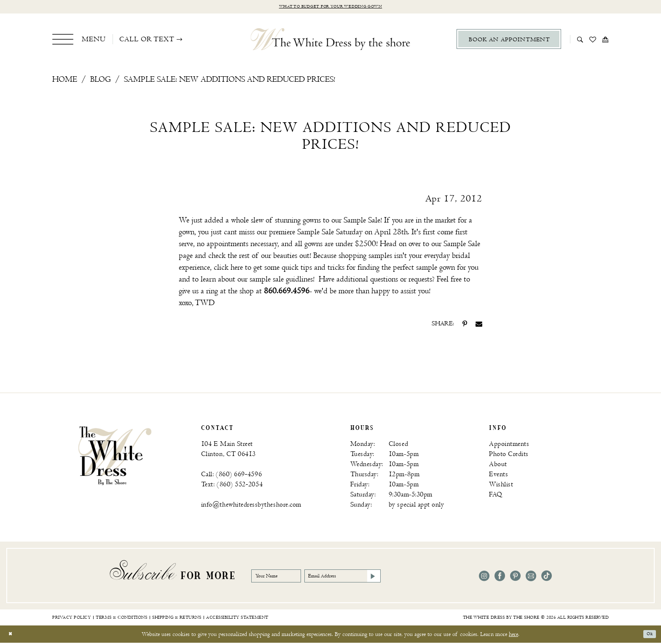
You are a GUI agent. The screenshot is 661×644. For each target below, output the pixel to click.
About (498, 466)
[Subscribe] (417, 577)
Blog (101, 81)
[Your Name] (285, 577)
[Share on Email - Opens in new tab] (479, 325)
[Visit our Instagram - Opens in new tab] (484, 578)
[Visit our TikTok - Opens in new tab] (547, 578)
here (513, 635)
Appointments (509, 446)
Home (65, 81)
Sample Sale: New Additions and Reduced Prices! (230, 81)
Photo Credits (509, 456)
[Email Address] (375, 577)
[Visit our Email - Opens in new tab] (531, 578)
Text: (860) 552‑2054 (232, 486)
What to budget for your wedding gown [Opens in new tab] (331, 7)
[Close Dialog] (12, 635)
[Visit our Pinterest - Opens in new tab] (515, 578)
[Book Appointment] (509, 41)
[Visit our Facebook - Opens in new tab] (500, 578)
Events (498, 476)
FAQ (496, 496)
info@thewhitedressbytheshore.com (251, 506)
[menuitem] (79, 40)
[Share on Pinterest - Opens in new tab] (465, 325)
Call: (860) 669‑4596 (231, 476)
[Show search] (580, 40)
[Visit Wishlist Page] (593, 40)
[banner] (115, 457)
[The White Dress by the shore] (331, 40)
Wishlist (501, 486)
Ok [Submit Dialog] (648, 635)
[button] (79, 40)
